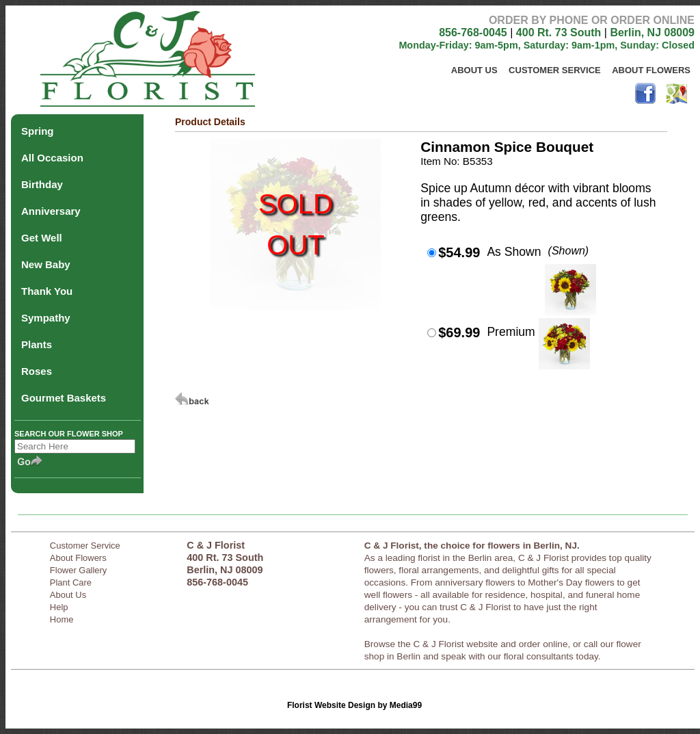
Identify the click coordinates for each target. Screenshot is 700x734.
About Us (474, 70)
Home (62, 619)
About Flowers (651, 70)
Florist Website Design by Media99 (354, 705)
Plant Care (71, 582)
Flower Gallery (79, 570)
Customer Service (555, 70)
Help (59, 607)
